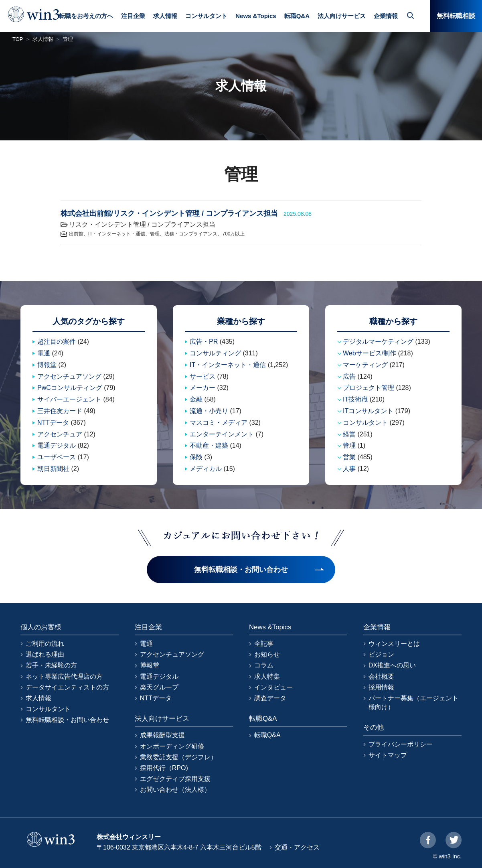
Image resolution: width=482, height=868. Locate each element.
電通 (44, 353)
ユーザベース (57, 457)
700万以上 (233, 234)
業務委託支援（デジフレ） (178, 757)
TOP (18, 39)
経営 (349, 434)
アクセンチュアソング (69, 376)
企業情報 (386, 16)
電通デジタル (57, 445)
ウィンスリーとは (394, 644)
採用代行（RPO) (164, 768)
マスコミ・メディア (219, 423)
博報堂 (47, 365)
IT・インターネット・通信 (117, 234)
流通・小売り (209, 411)
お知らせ (267, 654)
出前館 (76, 234)
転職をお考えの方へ (86, 16)
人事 (349, 469)
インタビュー (273, 687)
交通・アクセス (297, 847)
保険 (196, 457)
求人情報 (165, 16)
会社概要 (381, 676)
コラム (264, 665)
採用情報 (381, 687)
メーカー (203, 388)
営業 (349, 457)
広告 (349, 376)
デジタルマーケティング (378, 342)
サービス (203, 376)
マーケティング (365, 365)
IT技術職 (355, 399)
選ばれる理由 (45, 654)
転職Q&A (297, 16)
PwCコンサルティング (70, 388)
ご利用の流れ (45, 644)
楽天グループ (159, 687)
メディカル (206, 469)
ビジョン (381, 654)
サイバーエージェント (69, 399)
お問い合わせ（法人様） (175, 790)
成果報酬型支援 (162, 735)
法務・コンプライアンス (191, 234)
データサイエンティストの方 (67, 687)
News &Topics (256, 16)
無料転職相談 (456, 16)
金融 (196, 399)
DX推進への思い (392, 665)
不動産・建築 (209, 445)
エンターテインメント (222, 434)
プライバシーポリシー (401, 744)
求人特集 (267, 676)
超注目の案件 (57, 342)
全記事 (264, 644)
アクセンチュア (60, 434)
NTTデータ (53, 423)
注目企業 (133, 16)
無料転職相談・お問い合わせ (67, 720)
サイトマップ (388, 755)
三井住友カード (60, 411)
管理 (155, 234)
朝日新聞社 (53, 469)
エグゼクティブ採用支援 (175, 779)
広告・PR (204, 342)
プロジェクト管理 (369, 388)
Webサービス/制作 (370, 353)
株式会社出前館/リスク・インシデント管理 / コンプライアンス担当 (169, 213)
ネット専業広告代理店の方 (64, 676)
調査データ (270, 698)
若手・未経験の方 (51, 665)
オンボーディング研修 (172, 746)
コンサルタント (206, 16)
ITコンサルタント (368, 411)
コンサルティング (215, 353)
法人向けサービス (342, 16)
